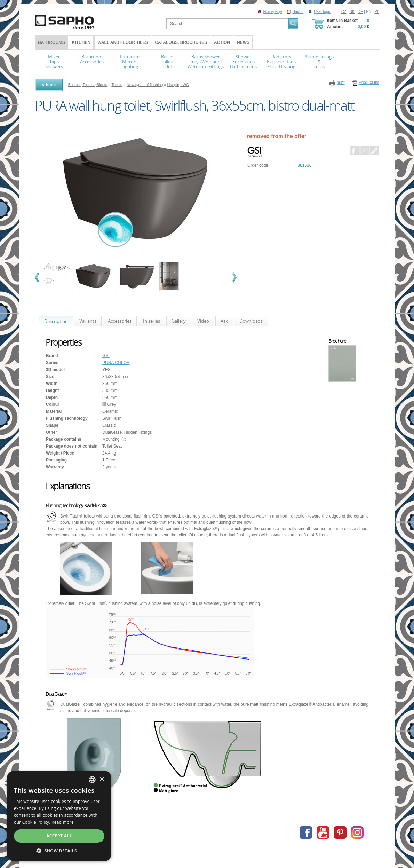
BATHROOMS (51, 42)
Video (203, 321)
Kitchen (81, 42)
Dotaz (375, 151)
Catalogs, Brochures (181, 42)
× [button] (102, 779)
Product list (369, 82)
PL (377, 11)
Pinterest (340, 833)
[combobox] (92, 780)
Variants (88, 321)
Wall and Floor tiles (123, 42)
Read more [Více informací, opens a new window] (63, 822)
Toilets (117, 85)
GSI (106, 356)
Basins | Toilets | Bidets (88, 85)
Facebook (355, 151)
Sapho (298, 11)
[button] (59, 851)
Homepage (273, 11)
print (340, 82)
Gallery (179, 321)
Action (222, 42)
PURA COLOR (116, 363)
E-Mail (365, 151)
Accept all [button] (59, 836)
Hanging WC (178, 85)
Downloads (251, 321)
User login (323, 11)
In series (152, 321)
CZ (344, 11)
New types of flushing (145, 85)
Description (56, 321)
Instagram (357, 833)
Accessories (120, 321)
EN (369, 11)
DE (360, 11)
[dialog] (59, 816)
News (243, 42)
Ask (224, 321)
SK (352, 11)
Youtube (323, 833)
